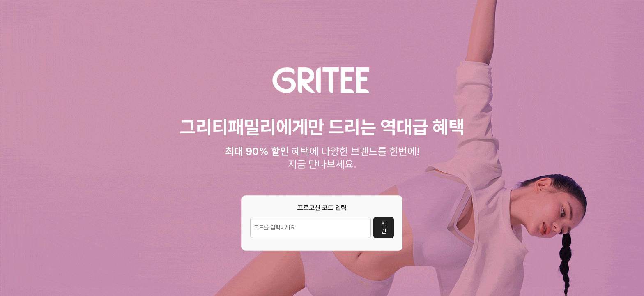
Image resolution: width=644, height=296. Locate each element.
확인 (384, 227)
